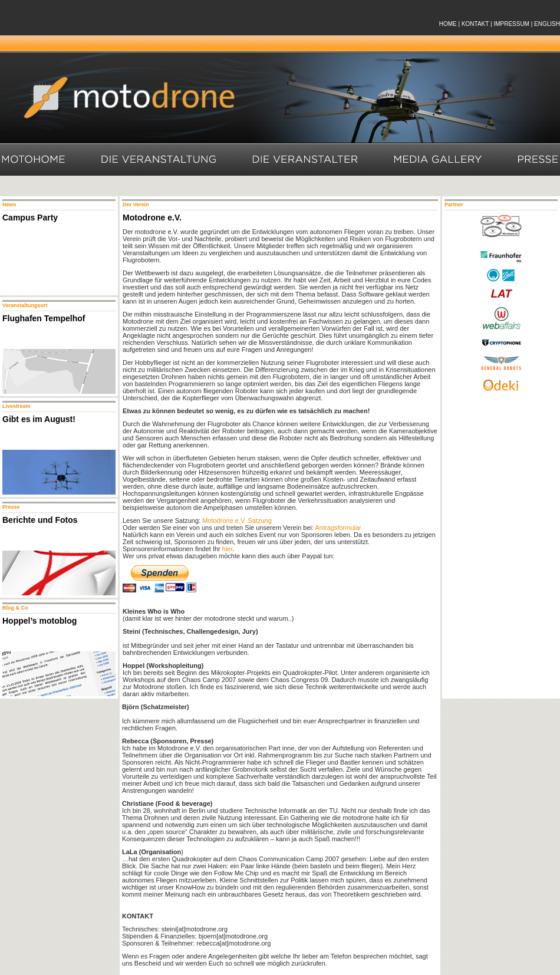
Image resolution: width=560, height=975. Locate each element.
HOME (448, 24)
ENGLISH (547, 24)
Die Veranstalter (306, 159)
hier (228, 549)
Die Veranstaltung (159, 159)
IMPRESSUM (511, 24)
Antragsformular (338, 528)
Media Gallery (439, 159)
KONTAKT (475, 24)
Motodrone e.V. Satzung (237, 521)
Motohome (33, 159)
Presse (539, 159)
